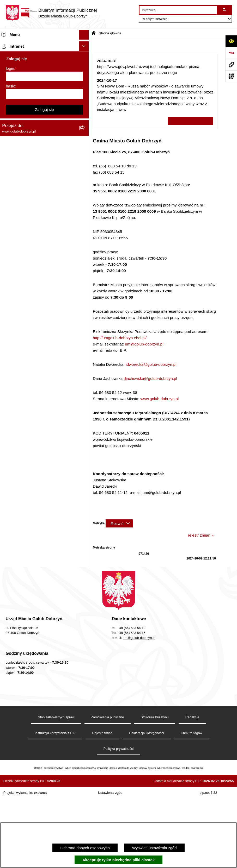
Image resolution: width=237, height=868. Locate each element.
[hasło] (45, 598)
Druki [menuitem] (7, 242)
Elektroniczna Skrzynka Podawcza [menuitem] (32, 380)
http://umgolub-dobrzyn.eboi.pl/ (120, 338)
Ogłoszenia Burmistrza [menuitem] (22, 128)
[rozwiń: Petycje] (85, 138)
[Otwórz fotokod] (231, 76)
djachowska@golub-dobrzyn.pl (150, 378)
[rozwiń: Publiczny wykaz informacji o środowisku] (85, 207)
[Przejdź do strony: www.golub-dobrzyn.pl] (231, 64)
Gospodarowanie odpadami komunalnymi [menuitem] (38, 281)
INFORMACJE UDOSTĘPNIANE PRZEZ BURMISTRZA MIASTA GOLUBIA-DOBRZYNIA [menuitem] (38, 478)
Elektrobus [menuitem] (11, 415)
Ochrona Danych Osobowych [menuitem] (28, 148)
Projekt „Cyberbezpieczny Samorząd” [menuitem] (34, 513)
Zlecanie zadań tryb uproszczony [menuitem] (31, 99)
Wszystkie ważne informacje (190, 121)
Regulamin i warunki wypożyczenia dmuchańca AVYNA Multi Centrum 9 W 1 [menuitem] (37, 403)
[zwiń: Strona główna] (85, 45)
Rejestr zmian (102, 806)
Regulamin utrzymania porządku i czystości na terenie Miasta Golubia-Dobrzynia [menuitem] (40, 352)
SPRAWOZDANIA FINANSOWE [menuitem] (30, 197)
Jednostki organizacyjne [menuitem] (23, 109)
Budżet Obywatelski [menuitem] (19, 320)
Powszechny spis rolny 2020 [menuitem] (27, 300)
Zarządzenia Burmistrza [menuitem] (23, 168)
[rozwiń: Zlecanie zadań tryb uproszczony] (85, 99)
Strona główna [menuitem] (15, 44)
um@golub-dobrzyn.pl (144, 344)
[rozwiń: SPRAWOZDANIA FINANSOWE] (85, 197)
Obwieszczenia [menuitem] (15, 261)
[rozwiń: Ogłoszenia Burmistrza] (85, 129)
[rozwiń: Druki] (85, 242)
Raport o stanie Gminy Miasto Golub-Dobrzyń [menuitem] (34, 368)
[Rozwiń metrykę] (119, 523)
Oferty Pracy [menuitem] (13, 290)
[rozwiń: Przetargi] (85, 158)
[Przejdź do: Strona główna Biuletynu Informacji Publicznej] (94, 33)
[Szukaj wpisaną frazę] (225, 10)
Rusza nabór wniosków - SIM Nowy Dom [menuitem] (38, 271)
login (10, 572)
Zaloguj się (44, 613)
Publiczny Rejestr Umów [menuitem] (23, 310)
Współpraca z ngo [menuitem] (18, 177)
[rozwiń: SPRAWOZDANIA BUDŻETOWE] (85, 187)
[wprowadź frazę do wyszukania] (178, 10)
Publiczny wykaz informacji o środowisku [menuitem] (37, 207)
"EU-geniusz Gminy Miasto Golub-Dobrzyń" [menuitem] (40, 523)
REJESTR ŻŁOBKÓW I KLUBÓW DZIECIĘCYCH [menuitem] (31, 536)
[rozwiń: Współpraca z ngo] (85, 177)
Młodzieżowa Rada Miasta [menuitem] (25, 119)
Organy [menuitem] (8, 89)
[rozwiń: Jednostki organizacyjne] (85, 109)
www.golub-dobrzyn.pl (159, 399)
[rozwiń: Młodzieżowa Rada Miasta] (85, 119)
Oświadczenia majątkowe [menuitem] (24, 339)
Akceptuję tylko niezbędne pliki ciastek (119, 860)
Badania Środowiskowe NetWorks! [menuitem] (32, 503)
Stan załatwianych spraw (56, 790)
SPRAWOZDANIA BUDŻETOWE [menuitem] (31, 187)
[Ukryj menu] (84, 35)
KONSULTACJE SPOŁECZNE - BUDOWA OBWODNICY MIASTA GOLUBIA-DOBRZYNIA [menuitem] (39, 431)
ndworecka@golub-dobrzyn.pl (151, 364)
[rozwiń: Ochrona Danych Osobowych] (85, 148)
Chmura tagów (192, 806)
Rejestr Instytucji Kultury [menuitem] (23, 329)
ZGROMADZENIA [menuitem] (18, 493)
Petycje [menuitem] (8, 138)
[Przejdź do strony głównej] (51, 13)
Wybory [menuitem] (9, 216)
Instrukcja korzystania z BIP (55, 806)
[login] (45, 580)
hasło (11, 590)
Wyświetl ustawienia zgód (154, 848)
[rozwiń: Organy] (85, 90)
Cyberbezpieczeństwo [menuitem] (21, 447)
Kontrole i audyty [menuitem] (17, 251)
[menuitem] (44, 58)
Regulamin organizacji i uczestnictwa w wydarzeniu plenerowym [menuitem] (36, 229)
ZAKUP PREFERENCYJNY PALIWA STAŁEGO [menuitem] (34, 460)
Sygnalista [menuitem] (11, 390)
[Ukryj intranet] (84, 550)
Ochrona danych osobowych (85, 848)
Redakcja (192, 790)
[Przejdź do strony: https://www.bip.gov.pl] (231, 53)
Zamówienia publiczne (107, 790)
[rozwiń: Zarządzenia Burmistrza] (85, 168)
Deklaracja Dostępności (147, 806)
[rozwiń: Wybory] (85, 216)
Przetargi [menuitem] (10, 158)
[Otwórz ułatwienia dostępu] (231, 41)
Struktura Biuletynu (155, 790)
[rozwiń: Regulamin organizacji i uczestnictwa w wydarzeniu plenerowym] (85, 226)
